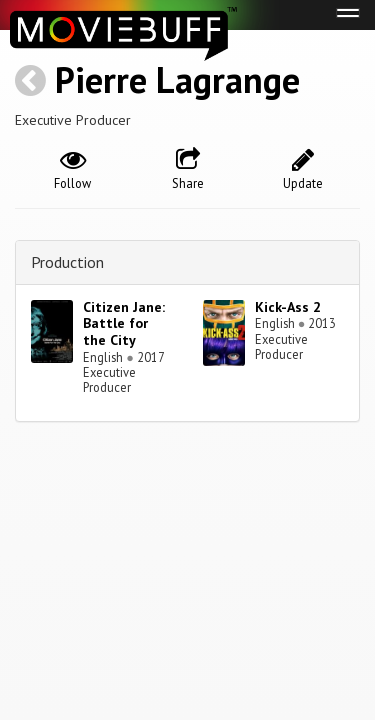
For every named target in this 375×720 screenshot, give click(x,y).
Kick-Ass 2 (288, 307)
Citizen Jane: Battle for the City (124, 324)
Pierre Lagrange (177, 79)
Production (67, 262)
